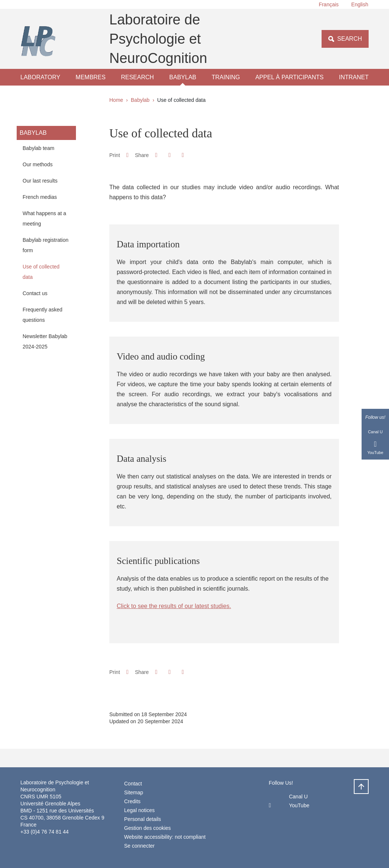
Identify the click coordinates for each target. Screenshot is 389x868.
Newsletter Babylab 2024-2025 (45, 341)
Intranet (354, 77)
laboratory (40, 77)
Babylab (183, 77)
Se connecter (139, 846)
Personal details (143, 819)
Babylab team (39, 148)
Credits (132, 801)
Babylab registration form (46, 245)
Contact (133, 784)
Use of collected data (41, 272)
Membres (91, 77)
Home (116, 100)
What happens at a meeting (44, 218)
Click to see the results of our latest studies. (174, 606)
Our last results (40, 181)
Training (226, 77)
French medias (40, 197)
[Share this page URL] (183, 155)
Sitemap (134, 792)
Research (137, 77)
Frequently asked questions (42, 315)
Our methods (38, 164)
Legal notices (139, 810)
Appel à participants (289, 77)
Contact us (35, 293)
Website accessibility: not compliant (165, 837)
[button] (156, 155)
